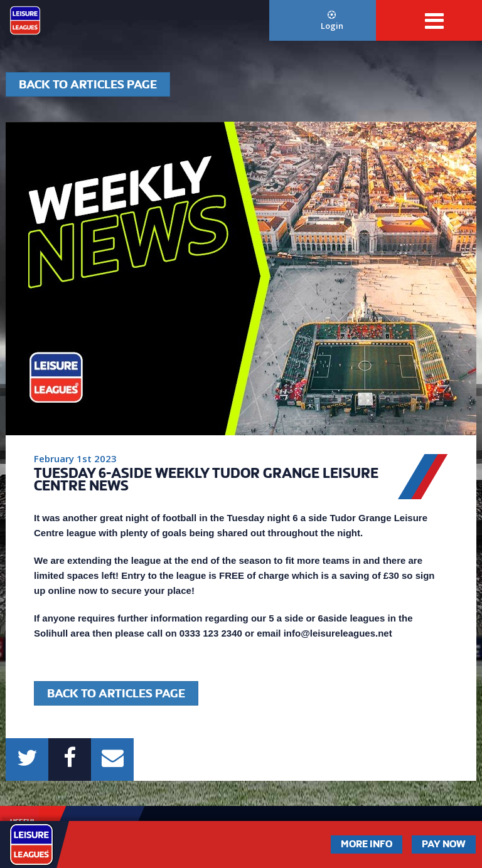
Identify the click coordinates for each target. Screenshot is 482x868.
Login (332, 21)
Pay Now (444, 844)
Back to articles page (88, 84)
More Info (367, 844)
